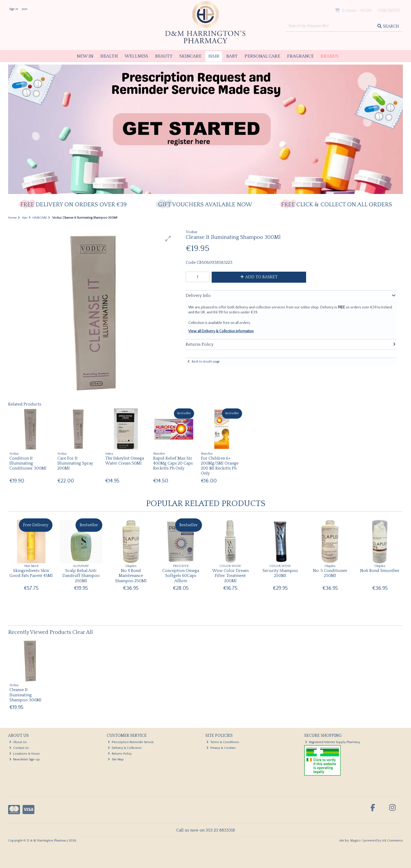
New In (85, 56)
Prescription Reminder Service (131, 742)
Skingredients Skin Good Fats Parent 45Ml (31, 573)
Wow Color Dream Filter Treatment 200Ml (230, 576)
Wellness (136, 56)
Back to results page (206, 362)
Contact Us (19, 748)
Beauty (164, 56)
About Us (18, 742)
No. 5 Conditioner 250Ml (330, 573)
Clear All (83, 632)
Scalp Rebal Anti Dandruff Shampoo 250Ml (81, 576)
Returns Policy (120, 754)
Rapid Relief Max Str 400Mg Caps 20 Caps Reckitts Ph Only (173, 463)
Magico (355, 841)
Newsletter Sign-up (25, 759)
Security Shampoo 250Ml (280, 573)
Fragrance (300, 56)
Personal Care (262, 56)
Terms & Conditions (223, 742)
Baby (232, 56)
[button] (168, 239)
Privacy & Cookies (221, 748)
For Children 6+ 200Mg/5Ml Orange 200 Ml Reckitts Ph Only (220, 466)
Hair (214, 56)
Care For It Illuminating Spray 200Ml (75, 463)
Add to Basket (259, 277)
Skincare (190, 56)
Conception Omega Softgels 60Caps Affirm (181, 576)
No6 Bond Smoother (380, 571)
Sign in (14, 9)
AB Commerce (392, 841)
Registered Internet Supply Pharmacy (333, 742)
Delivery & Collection (125, 748)
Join (25, 9)
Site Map (116, 759)
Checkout (389, 10)
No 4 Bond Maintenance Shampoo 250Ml (131, 576)
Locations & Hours (25, 754)
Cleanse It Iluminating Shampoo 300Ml (25, 695)
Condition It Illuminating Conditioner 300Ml (28, 463)
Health (109, 56)
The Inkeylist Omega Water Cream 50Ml (125, 461)
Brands (330, 56)
